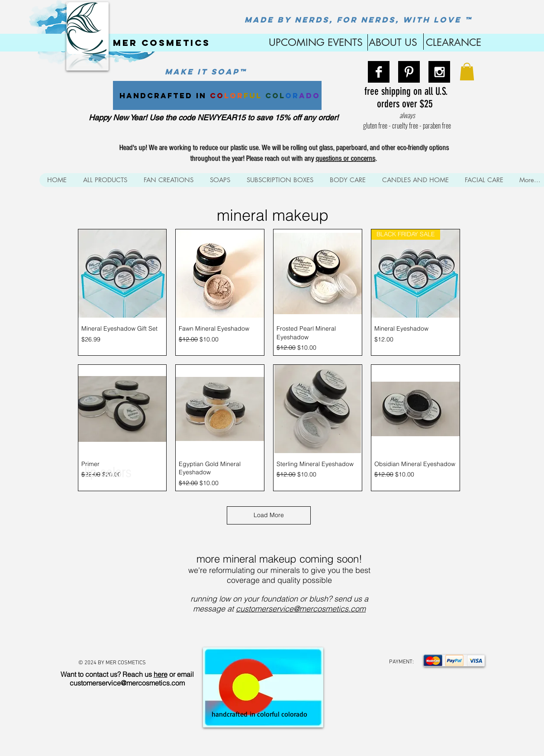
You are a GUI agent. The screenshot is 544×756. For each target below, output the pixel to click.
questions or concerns (346, 159)
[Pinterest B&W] (409, 72)
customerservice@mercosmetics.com (301, 609)
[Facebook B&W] (379, 72)
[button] (467, 72)
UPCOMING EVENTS (314, 42)
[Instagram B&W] (439, 72)
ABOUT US (393, 42)
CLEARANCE (454, 42)
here (161, 674)
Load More (269, 515)
